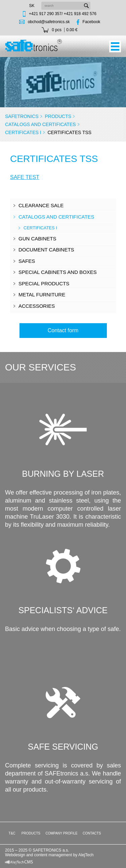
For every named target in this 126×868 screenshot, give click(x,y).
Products (58, 116)
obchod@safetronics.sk (49, 22)
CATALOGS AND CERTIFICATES (40, 124)
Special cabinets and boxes (58, 272)
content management (53, 855)
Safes (27, 261)
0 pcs (57, 30)
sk (32, 6)
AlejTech (86, 855)
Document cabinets (46, 250)
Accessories (37, 306)
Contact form (63, 330)
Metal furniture (42, 295)
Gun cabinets (37, 239)
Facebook (92, 22)
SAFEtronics (22, 116)
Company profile (61, 833)
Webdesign (15, 855)
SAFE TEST (25, 177)
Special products (44, 283)
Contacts (92, 833)
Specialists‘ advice (63, 610)
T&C (12, 833)
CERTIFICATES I (23, 132)
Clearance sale (41, 205)
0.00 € (72, 30)
